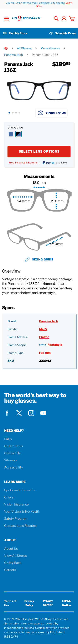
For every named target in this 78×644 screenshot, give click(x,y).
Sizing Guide (39, 259)
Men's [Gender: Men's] (43, 329)
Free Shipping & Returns (23, 163)
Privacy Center (48, 604)
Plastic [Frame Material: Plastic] (44, 337)
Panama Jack (14, 55)
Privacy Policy (29, 603)
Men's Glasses (50, 48)
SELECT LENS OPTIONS (39, 152)
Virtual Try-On (51, 113)
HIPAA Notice (66, 603)
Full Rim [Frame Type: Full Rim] (45, 353)
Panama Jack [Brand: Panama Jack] (49, 321)
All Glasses (24, 48)
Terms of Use (10, 603)
